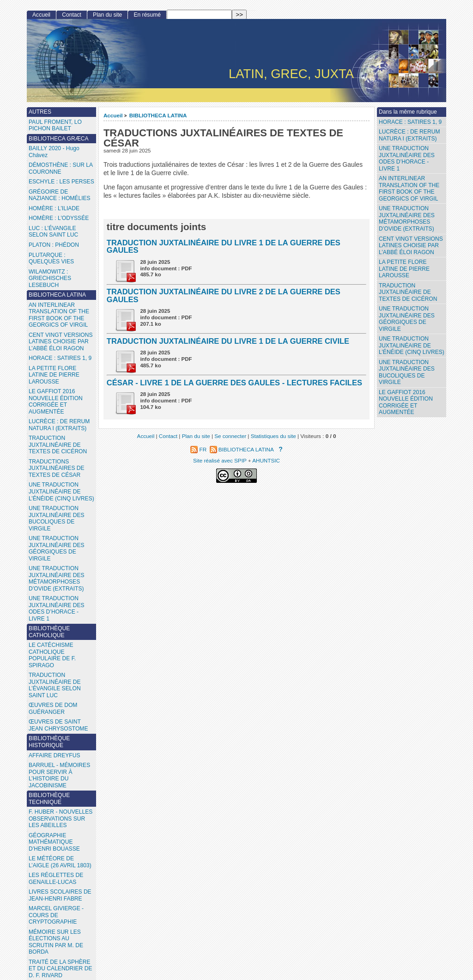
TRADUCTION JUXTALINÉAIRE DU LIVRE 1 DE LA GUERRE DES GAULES (224, 247)
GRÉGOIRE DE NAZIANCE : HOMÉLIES (60, 195)
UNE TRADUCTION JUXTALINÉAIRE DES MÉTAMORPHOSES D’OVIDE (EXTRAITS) (407, 219)
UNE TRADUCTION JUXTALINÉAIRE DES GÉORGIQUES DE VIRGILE (407, 319)
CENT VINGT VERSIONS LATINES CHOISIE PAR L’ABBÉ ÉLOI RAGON (411, 246)
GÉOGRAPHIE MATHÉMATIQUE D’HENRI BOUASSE (54, 842)
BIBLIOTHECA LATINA (158, 115)
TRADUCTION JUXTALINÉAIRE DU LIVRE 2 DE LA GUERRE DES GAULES (224, 295)
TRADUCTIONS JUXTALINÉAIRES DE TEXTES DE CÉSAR (57, 468)
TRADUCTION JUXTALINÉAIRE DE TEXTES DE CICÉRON (408, 292)
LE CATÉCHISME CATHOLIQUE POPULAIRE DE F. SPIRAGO (52, 655)
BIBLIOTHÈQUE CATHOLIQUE (49, 632)
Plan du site (107, 15)
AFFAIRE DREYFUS (55, 755)
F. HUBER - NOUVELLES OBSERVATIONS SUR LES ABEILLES (61, 819)
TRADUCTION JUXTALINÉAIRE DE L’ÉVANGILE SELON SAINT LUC (55, 685)
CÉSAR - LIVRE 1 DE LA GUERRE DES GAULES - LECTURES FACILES (234, 383)
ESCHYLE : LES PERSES (61, 182)
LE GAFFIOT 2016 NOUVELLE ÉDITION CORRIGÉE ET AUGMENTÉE (406, 402)
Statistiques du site (273, 436)
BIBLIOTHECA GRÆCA (59, 139)
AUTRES (40, 112)
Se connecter (230, 436)
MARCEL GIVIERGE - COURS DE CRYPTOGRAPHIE (56, 915)
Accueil (113, 115)
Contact (72, 15)
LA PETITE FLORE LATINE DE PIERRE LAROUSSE (404, 269)
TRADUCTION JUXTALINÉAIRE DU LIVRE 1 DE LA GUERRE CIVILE (228, 341)
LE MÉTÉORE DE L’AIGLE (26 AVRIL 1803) (60, 862)
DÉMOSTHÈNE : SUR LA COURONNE (61, 168)
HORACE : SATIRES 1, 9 (410, 122)
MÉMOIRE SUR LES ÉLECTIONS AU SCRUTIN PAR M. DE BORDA (56, 942)
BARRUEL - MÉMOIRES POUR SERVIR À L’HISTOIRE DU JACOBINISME (59, 775)
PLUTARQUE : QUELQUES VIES (51, 259)
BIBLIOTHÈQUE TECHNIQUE (49, 799)
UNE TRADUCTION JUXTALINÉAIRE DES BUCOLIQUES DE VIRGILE (407, 372)
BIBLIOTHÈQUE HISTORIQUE (49, 742)
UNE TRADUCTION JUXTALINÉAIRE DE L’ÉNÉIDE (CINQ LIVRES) (412, 345)
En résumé (147, 15)
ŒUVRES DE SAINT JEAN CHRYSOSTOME (58, 725)
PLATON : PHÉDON (54, 245)
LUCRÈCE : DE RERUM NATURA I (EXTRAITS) (409, 135)
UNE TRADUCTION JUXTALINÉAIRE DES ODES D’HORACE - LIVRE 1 (407, 158)
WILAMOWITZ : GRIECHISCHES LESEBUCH (50, 278)
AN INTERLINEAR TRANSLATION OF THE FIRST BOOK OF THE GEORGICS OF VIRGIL (409, 189)
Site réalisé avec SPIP (221, 460)
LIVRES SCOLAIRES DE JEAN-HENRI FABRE (60, 895)
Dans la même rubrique (408, 112)
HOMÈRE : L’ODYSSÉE (59, 218)
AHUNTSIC (266, 460)
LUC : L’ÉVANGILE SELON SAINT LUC (53, 232)
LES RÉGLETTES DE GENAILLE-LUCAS (56, 879)
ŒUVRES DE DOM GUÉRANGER (53, 709)
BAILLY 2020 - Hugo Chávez (54, 152)
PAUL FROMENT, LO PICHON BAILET (55, 125)
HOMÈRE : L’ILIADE (54, 208)
